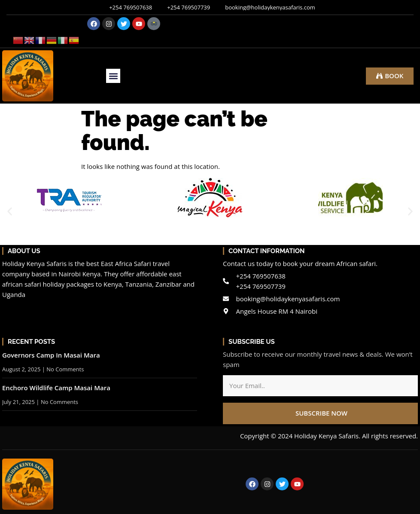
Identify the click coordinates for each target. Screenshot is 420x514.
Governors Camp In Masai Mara (51, 355)
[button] (113, 76)
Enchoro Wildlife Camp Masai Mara (56, 388)
